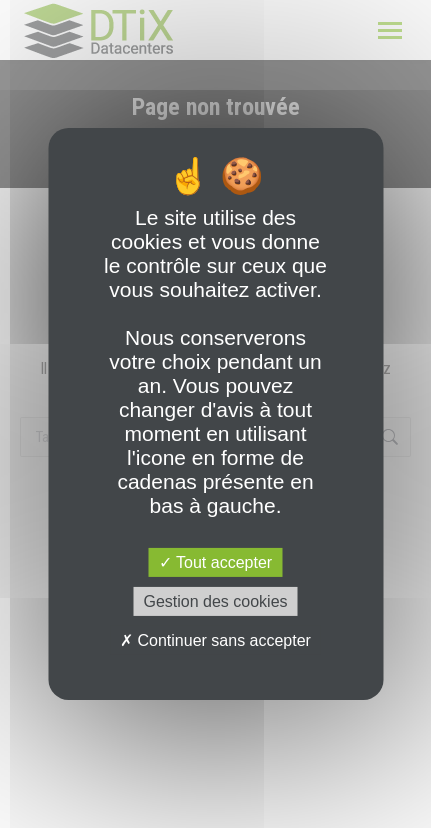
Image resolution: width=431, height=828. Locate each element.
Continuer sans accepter (215, 640)
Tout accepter (215, 562)
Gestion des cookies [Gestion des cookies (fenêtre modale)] (215, 601)
